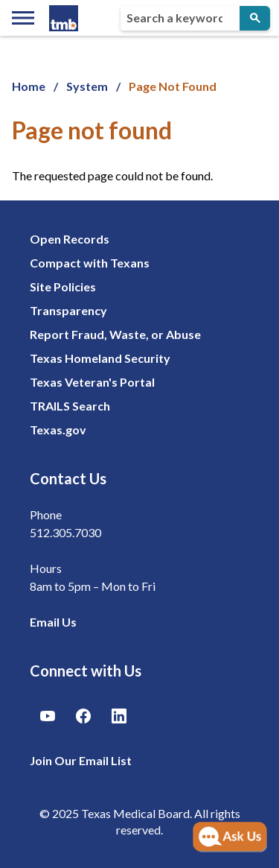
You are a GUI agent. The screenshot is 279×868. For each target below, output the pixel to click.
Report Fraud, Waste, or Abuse (115, 334)
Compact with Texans (90, 263)
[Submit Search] (255, 18)
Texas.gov (58, 430)
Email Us (53, 622)
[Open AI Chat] (230, 837)
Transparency (68, 310)
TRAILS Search (70, 406)
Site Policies (63, 286)
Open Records (70, 239)
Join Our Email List (81, 760)
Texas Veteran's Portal (92, 382)
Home (29, 86)
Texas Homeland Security (100, 358)
